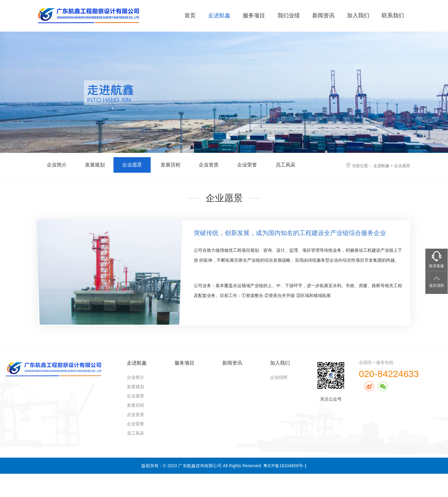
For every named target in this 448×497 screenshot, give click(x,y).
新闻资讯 (323, 16)
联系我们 (393, 16)
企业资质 (209, 165)
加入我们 (358, 16)
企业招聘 (279, 377)
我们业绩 (289, 16)
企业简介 (57, 165)
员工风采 (286, 165)
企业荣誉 (247, 165)
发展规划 (95, 165)
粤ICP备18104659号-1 (285, 466)
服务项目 (254, 16)
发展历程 (171, 165)
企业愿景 (132, 165)
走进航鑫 (219, 16)
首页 (190, 16)
